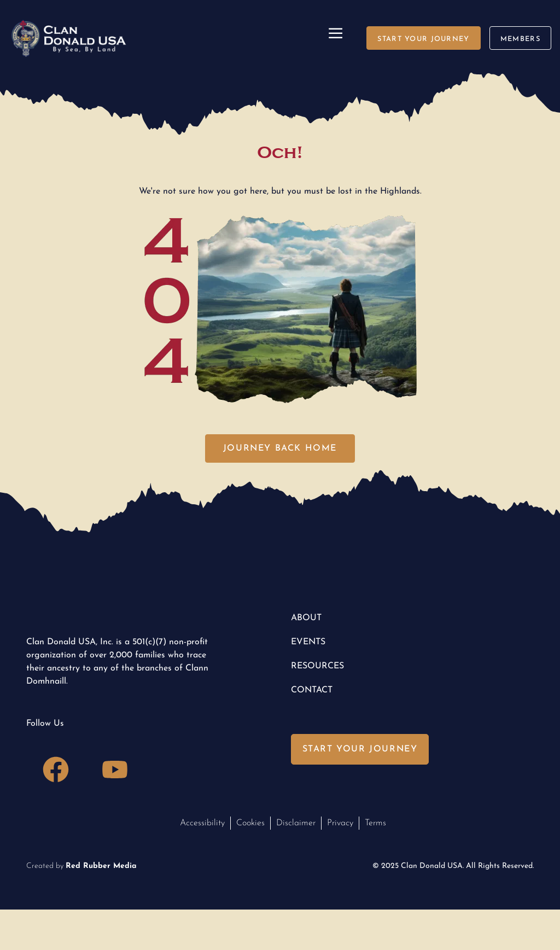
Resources (317, 666)
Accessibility (202, 823)
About (306, 618)
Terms (375, 823)
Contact (312, 690)
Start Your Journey (360, 749)
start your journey (423, 39)
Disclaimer (296, 823)
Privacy (340, 823)
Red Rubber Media (101, 866)
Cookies (250, 823)
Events (308, 642)
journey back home (280, 448)
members (520, 39)
